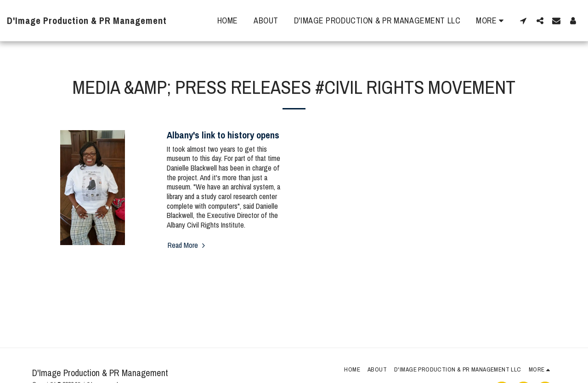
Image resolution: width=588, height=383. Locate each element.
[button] (523, 20)
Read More (188, 245)
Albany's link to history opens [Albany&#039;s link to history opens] (223, 135)
